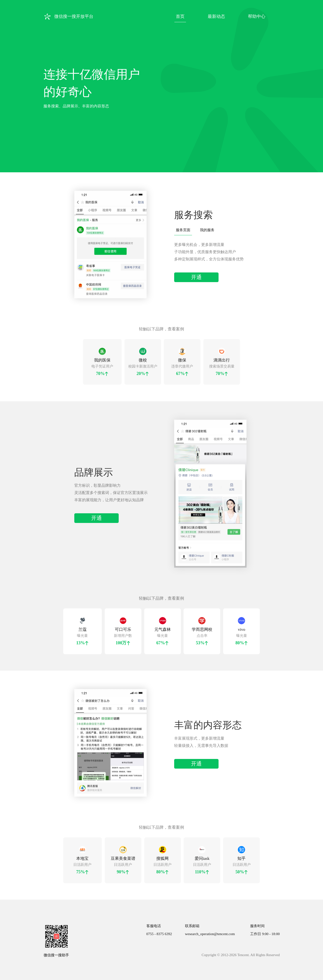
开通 (196, 277)
